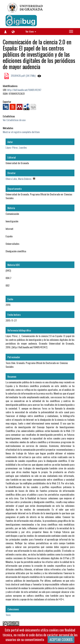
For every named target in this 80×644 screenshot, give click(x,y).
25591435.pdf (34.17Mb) (23, 76)
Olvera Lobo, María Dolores (19, 179)
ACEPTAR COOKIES (61, 640)
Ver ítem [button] (31, 31)
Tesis (8, 615)
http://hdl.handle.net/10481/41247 (24, 90)
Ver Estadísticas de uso (14, 120)
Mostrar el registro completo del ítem (21, 132)
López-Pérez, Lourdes (16, 147)
